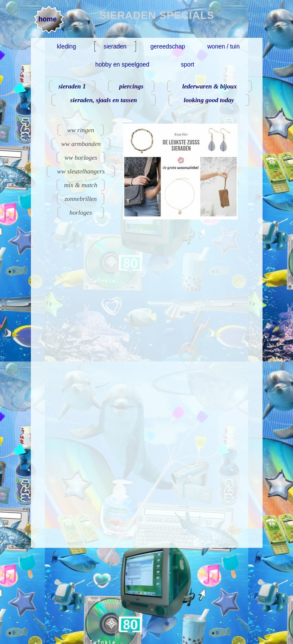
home (48, 19)
